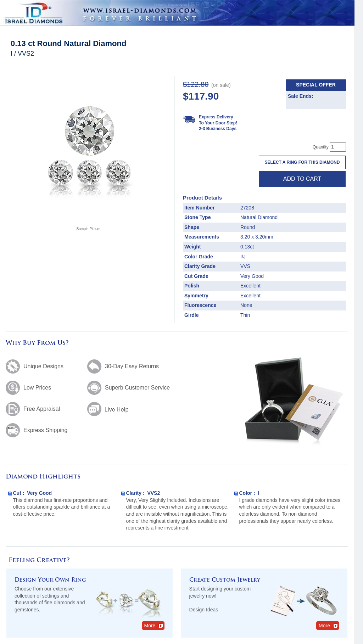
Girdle (191, 315)
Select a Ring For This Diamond (302, 162)
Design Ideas (204, 610)
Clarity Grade (200, 266)
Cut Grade (196, 276)
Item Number (200, 208)
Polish (192, 286)
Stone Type (197, 217)
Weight (192, 247)
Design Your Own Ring (50, 580)
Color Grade (199, 257)
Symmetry (196, 296)
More (154, 625)
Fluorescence (200, 305)
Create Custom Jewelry (225, 580)
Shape (192, 227)
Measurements (202, 237)
